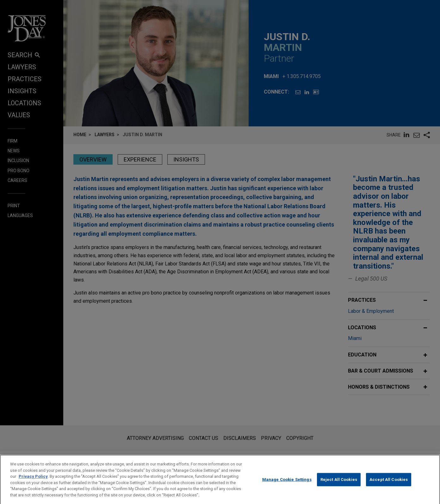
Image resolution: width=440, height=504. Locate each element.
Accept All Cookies (389, 485)
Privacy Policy (33, 482)
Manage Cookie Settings (287, 485)
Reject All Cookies (339, 485)
